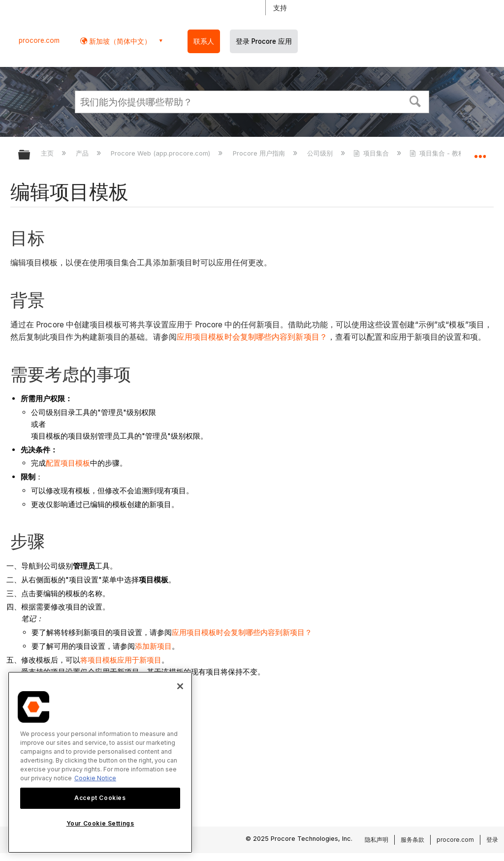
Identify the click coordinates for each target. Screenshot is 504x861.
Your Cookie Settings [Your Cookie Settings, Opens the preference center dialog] (100, 823)
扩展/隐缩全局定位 (480, 152)
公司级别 (321, 153)
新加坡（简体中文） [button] (119, 41)
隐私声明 (377, 840)
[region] (100, 762)
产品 (83, 153)
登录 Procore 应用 (264, 41)
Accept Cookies (100, 798)
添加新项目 (153, 646)
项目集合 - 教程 (438, 153)
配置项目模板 (68, 463)
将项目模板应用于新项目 (121, 660)
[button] (415, 100)
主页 (48, 153)
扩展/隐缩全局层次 (31, 155)
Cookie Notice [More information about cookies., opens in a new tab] (95, 778)
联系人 (204, 41)
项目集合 (372, 153)
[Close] (180, 686)
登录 (492, 840)
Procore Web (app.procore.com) (161, 153)
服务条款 (412, 840)
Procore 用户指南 (260, 153)
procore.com (39, 40)
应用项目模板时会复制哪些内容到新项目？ (252, 337)
